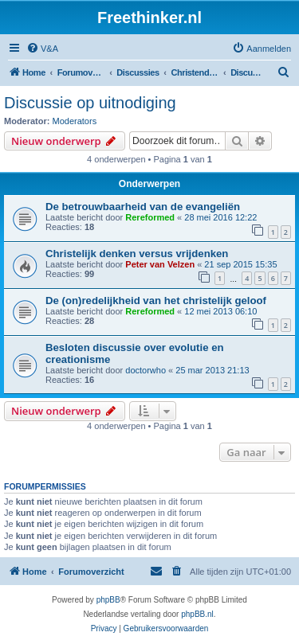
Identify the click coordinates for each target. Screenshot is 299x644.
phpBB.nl (197, 614)
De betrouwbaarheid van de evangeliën (143, 207)
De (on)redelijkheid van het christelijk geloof (156, 301)
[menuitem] (42, 49)
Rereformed (150, 217)
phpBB (108, 600)
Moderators (75, 121)
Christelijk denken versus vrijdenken (137, 254)
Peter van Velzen (160, 264)
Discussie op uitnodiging (90, 103)
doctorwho (146, 370)
